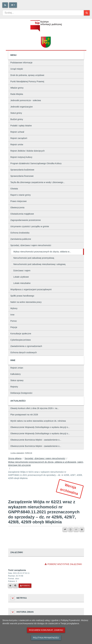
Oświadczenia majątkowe (22, 214)
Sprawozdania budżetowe (22, 170)
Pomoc (14, 321)
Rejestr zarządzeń (19, 138)
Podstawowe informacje (21, 63)
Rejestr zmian (17, 368)
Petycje (14, 327)
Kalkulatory (16, 374)
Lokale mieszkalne (22, 283)
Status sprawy (17, 380)
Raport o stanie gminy (21, 195)
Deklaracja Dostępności (21, 393)
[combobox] (43, 13)
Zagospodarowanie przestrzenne (26, 220)
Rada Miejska (17, 94)
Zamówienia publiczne (21, 239)
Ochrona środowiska (20, 233)
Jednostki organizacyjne (22, 107)
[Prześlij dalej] (65, 530)
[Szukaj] (87, 13)
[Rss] (5, 5)
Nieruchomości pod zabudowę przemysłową (34, 258)
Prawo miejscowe (19, 201)
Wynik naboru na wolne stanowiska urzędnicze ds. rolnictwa (38, 421)
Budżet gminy (17, 119)
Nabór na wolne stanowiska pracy (26, 302)
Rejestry (14, 387)
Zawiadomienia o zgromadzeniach (26, 346)
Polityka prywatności (46, 638)
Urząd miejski (17, 69)
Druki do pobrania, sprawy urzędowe (27, 75)
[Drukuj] (82, 530)
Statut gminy (16, 113)
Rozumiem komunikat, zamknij (46, 630)
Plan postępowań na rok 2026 (24, 415)
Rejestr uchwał (17, 132)
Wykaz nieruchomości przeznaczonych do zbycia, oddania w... (42, 252)
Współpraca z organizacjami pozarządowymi (31, 289)
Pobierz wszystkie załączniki (63, 564)
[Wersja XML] (76, 530)
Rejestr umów (17, 144)
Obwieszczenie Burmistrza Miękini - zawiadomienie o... (36, 440)
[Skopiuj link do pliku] (16, 586)
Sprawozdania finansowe (22, 176)
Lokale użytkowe (21, 277)
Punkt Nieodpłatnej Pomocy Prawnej (27, 81)
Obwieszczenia (17, 208)
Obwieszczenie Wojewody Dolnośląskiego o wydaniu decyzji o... (40, 427)
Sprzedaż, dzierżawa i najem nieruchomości (31, 245)
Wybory (14, 308)
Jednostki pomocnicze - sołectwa (26, 100)
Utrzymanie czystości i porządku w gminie (30, 226)
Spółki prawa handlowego (22, 296)
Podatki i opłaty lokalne (21, 126)
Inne (12, 315)
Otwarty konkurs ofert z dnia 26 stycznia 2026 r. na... (35, 408)
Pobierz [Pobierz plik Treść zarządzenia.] (25, 586)
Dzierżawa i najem (22, 271)
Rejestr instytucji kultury (21, 157)
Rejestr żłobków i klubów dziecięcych (28, 151)
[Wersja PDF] (71, 530)
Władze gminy (17, 88)
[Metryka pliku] (10, 586)
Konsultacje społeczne (21, 334)
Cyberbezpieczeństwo (21, 340)
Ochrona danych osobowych (24, 352)
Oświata (14, 189)
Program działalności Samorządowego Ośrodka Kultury (36, 163)
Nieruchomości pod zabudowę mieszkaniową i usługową (39, 264)
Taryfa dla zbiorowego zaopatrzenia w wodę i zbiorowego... (38, 182)
